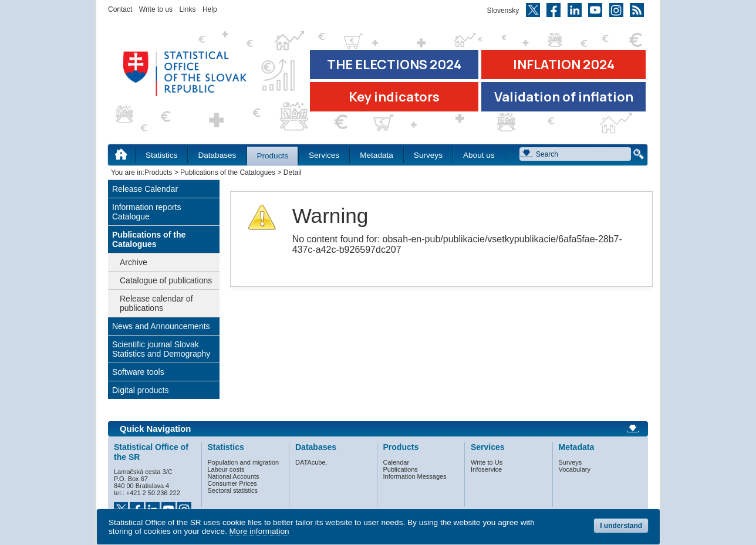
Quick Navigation (155, 429)
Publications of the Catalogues (228, 172)
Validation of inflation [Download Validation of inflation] (564, 97)
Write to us (156, 9)
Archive (134, 262)
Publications (401, 469)
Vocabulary (575, 469)
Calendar (396, 462)
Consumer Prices (232, 483)
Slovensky (503, 11)
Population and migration (244, 462)
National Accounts (234, 476)
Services (324, 155)
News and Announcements (161, 326)
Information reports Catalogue (147, 212)
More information (259, 531)
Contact (120, 9)
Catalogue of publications (166, 280)
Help (210, 9)
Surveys (428, 155)
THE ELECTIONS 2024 (394, 65)
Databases (217, 155)
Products (272, 156)
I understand (621, 526)
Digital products (141, 390)
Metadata (377, 155)
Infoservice (486, 469)
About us (479, 155)
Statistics (161, 155)
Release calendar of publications (156, 303)
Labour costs (226, 469)
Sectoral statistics (233, 490)
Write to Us (487, 462)
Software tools (138, 372)
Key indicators (394, 97)
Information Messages (415, 476)
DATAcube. (311, 462)
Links (187, 9)
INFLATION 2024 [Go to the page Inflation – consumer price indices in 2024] (564, 65)
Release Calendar (145, 189)
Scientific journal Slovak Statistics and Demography (161, 349)
